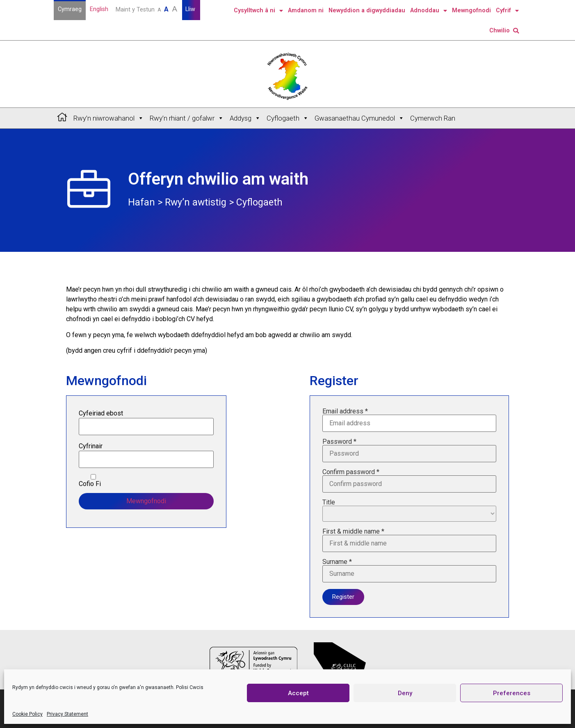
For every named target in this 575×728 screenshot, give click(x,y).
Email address (409, 420)
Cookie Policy (27, 714)
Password (409, 450)
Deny (405, 693)
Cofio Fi (93, 481)
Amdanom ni (306, 10)
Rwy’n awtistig (196, 202)
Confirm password (409, 481)
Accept (298, 693)
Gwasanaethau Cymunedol (359, 118)
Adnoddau (429, 11)
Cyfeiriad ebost (101, 413)
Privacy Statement (67, 714)
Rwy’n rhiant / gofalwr (187, 118)
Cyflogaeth (288, 118)
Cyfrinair (91, 446)
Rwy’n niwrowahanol (109, 118)
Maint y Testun (147, 9)
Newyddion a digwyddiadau (367, 10)
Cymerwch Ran (433, 118)
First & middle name (409, 540)
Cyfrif (507, 11)
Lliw (191, 9)
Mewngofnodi (471, 10)
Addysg (245, 118)
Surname (409, 571)
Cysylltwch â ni (258, 11)
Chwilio (504, 31)
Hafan (141, 202)
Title (409, 510)
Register (343, 597)
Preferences (512, 693)
